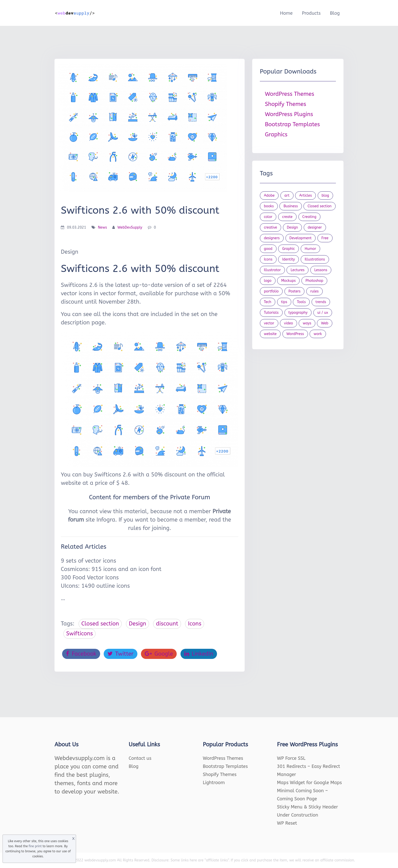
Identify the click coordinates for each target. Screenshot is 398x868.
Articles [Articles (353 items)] (305, 196)
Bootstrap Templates (292, 124)
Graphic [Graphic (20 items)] (288, 249)
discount (167, 624)
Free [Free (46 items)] (325, 238)
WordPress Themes (290, 94)
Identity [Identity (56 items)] (288, 259)
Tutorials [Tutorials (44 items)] (271, 313)
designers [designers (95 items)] (272, 238)
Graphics (276, 135)
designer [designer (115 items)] (315, 227)
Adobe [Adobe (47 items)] (269, 196)
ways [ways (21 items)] (307, 323)
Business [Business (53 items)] (291, 206)
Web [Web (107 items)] (325, 323)
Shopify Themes (286, 104)
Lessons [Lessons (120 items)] (321, 270)
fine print (35, 846)
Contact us (140, 758)
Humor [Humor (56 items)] (310, 249)
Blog (335, 13)
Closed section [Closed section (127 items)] (320, 206)
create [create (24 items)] (287, 217)
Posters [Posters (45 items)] (295, 291)
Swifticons (79, 634)
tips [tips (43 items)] (284, 302)
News (102, 227)
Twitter (120, 654)
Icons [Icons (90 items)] (268, 259)
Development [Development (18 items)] (301, 238)
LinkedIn (199, 654)
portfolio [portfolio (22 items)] (271, 291)
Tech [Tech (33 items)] (268, 302)
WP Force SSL (291, 758)
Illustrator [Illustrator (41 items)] (272, 270)
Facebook (81, 654)
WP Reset (287, 823)
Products (311, 13)
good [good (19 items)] (268, 249)
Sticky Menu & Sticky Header (308, 807)
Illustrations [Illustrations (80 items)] (315, 259)
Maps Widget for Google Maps (310, 783)
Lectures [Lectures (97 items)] (297, 270)
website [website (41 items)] (270, 334)
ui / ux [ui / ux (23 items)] (323, 313)
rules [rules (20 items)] (314, 291)
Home (286, 13)
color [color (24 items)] (268, 217)
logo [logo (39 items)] (268, 281)
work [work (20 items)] (318, 334)
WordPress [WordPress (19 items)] (295, 334)
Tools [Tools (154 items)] (301, 302)
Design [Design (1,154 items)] (293, 227)
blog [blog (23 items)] (325, 196)
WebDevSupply (130, 227)
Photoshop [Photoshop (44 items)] (314, 281)
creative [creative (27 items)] (270, 227)
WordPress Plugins (289, 114)
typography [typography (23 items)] (298, 313)
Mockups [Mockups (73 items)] (288, 281)
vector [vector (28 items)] (269, 323)
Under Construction (298, 815)
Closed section (100, 624)
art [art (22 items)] (287, 196)
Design (138, 624)
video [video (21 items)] (288, 323)
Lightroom (214, 783)
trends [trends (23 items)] (321, 302)
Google (159, 654)
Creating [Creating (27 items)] (309, 217)
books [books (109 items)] (269, 206)
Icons (195, 624)
